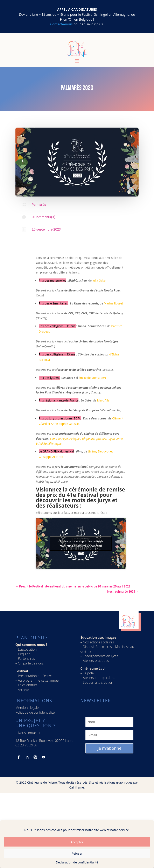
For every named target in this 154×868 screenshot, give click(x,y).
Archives (24, 690)
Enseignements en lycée (101, 656)
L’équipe (24, 654)
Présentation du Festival (36, 676)
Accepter (77, 842)
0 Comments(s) (44, 217)
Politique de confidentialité (35, 712)
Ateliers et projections (99, 678)
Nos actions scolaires (99, 642)
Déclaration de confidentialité (77, 862)
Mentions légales (28, 708)
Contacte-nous (61, 24)
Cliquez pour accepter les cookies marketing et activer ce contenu (81, 544)
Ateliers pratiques (96, 661)
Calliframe (77, 787)
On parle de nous (31, 663)
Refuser (77, 853)
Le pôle (88, 673)
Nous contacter (29, 733)
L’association (27, 649)
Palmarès (39, 205)
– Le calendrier (26, 685)
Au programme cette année (38, 680)
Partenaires (26, 658)
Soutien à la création (98, 682)
